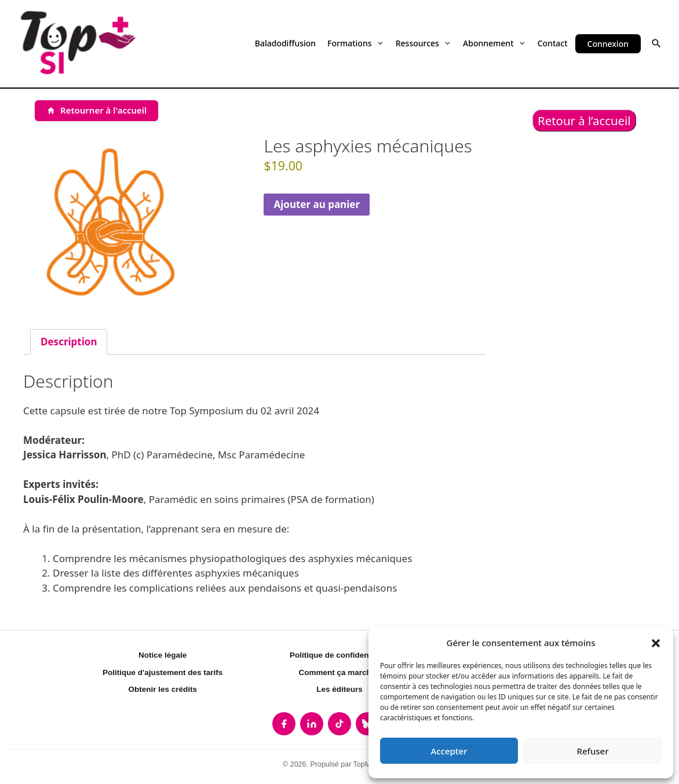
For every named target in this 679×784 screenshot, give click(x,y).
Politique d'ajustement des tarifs (163, 672)
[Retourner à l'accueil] (96, 111)
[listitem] (284, 724)
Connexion (608, 44)
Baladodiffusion (285, 43)
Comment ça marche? (339, 672)
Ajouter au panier (317, 204)
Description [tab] (69, 342)
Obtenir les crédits (163, 689)
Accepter (449, 751)
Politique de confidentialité (339, 655)
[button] (656, 643)
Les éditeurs (339, 689)
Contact (553, 43)
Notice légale (163, 655)
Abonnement (494, 43)
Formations (356, 43)
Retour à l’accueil (584, 121)
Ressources (424, 43)
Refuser (592, 751)
